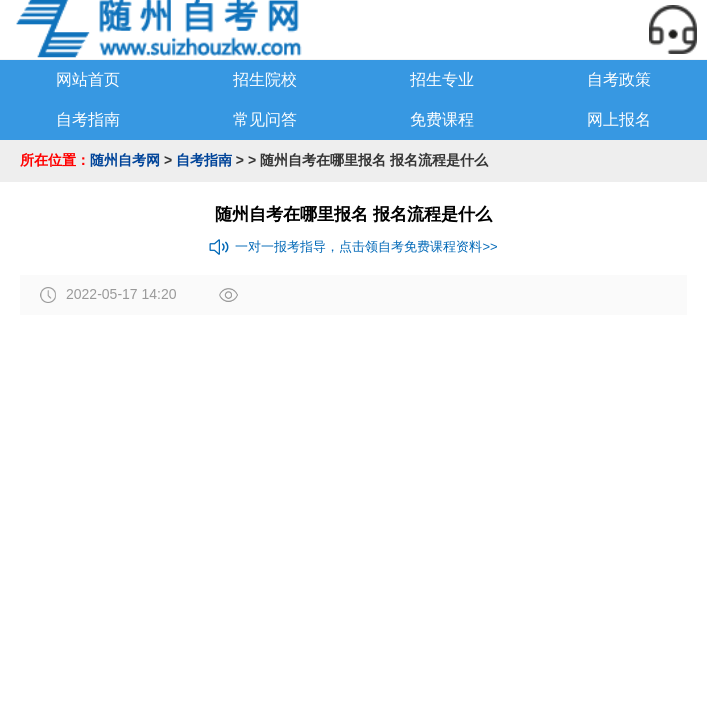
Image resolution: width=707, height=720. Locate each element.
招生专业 (442, 79)
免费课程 (442, 119)
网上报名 (619, 119)
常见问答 (265, 119)
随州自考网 (125, 160)
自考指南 (88, 119)
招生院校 (265, 79)
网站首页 (88, 79)
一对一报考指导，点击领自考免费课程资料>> (353, 247)
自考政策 (619, 79)
